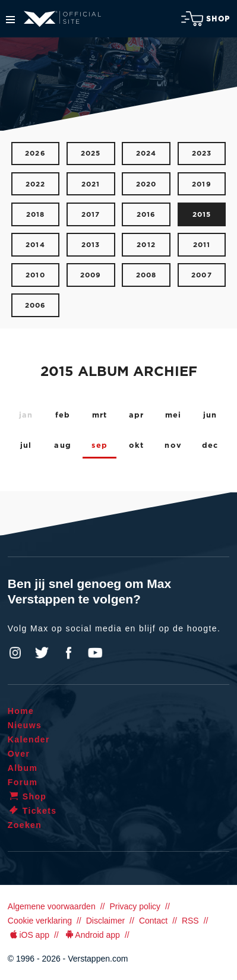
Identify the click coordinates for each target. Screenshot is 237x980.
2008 (146, 275)
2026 (35, 154)
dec (210, 446)
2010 (35, 275)
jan (26, 415)
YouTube (95, 653)
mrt (100, 415)
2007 (202, 275)
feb (63, 415)
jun (210, 415)
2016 (146, 215)
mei (173, 415)
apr (137, 415)
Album (23, 768)
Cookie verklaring (40, 921)
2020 (146, 184)
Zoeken (25, 825)
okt (137, 446)
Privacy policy (135, 906)
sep (99, 446)
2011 (202, 245)
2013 (91, 245)
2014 (35, 245)
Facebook (68, 653)
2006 (36, 306)
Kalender (29, 739)
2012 (146, 245)
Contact (153, 921)
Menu (10, 20)
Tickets (32, 811)
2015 (202, 215)
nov (173, 446)
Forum (23, 782)
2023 (202, 154)
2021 (91, 184)
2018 (36, 215)
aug (63, 446)
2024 (146, 154)
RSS (190, 921)
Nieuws (25, 725)
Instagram (15, 653)
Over (19, 754)
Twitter (42, 653)
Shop (206, 19)
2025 (91, 154)
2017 (91, 215)
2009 (91, 275)
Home (21, 711)
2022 (36, 184)
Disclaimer (105, 921)
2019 (202, 184)
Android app (92, 935)
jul (26, 446)
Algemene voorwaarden (52, 906)
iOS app (29, 935)
